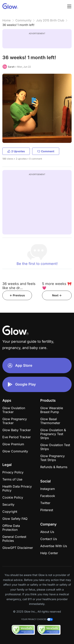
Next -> (57, 295)
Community (23, 20)
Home (7, 20)
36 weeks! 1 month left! (18, 25)
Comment (46, 151)
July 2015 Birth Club (50, 20)
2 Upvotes (16, 151)
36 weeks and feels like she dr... (19, 286)
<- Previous (17, 295)
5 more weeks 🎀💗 (57, 286)
